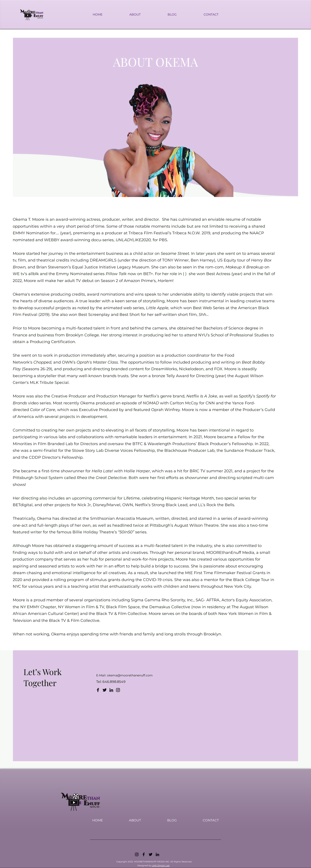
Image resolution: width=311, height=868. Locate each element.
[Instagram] (118, 690)
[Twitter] (105, 690)
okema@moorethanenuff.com (130, 675)
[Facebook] (98, 690)
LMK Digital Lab (161, 866)
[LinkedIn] (111, 690)
